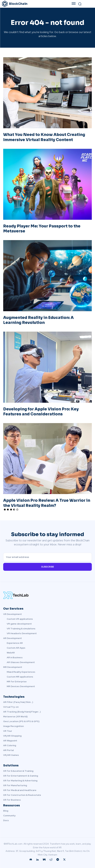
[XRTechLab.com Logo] (47, 595)
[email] (47, 557)
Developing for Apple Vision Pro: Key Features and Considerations (41, 412)
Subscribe (48, 567)
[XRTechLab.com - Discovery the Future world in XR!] (31, 4)
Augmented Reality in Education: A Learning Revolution (38, 320)
